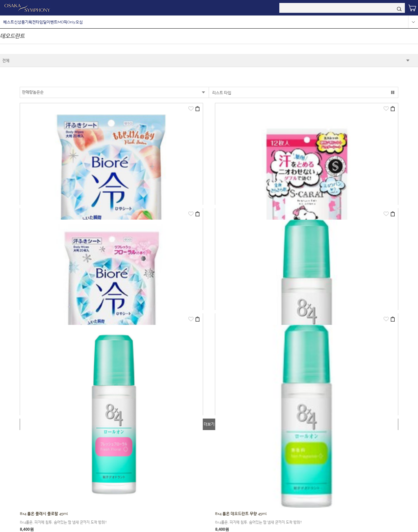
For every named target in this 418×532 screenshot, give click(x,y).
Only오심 (75, 22)
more (413, 22)
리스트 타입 (222, 93)
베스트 (9, 22)
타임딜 (41, 22)
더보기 (209, 424)
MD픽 (62, 22)
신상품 (20, 22)
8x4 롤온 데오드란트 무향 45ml (241, 514)
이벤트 (52, 22)
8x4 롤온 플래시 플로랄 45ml (44, 514)
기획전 (30, 22)
